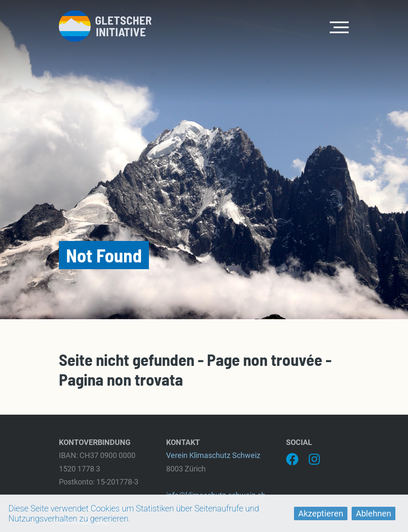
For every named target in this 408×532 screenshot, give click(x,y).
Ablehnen (374, 513)
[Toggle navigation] (340, 26)
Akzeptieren (321, 513)
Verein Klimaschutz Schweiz (213, 455)
